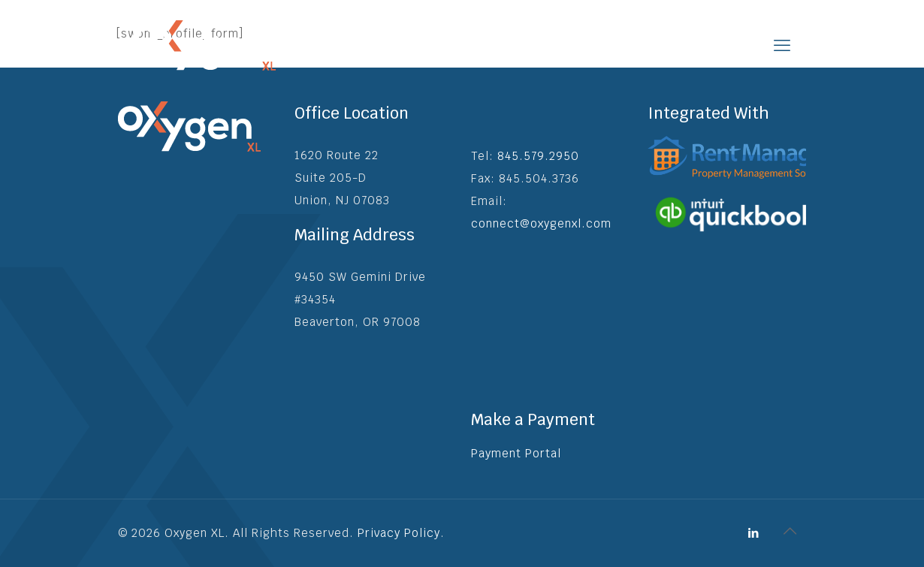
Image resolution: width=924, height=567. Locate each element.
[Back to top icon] (790, 531)
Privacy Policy (399, 533)
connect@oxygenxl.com (541, 223)
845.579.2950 (538, 156)
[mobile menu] (782, 45)
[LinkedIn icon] (754, 533)
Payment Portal (516, 453)
